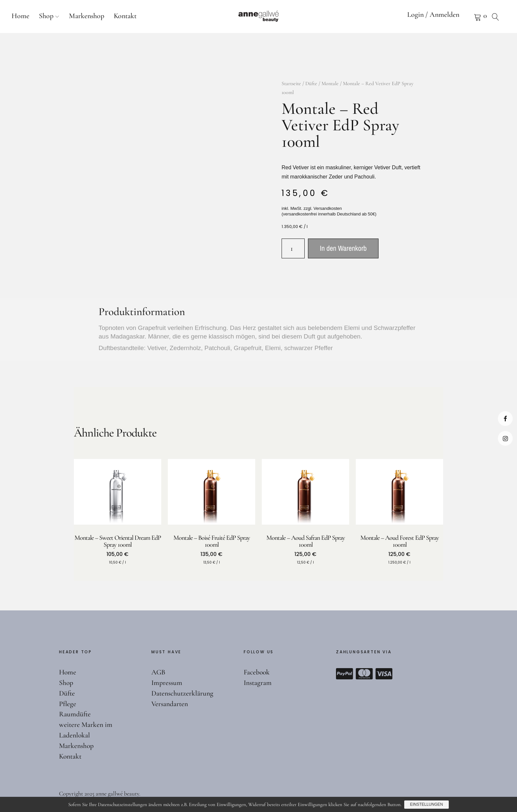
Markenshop (87, 16)
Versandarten (170, 704)
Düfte (311, 83)
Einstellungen (427, 805)
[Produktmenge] (293, 248)
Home (20, 16)
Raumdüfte (75, 714)
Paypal (345, 674)
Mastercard (364, 674)
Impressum (167, 683)
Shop (46, 16)
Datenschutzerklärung (182, 693)
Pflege (68, 704)
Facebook (505, 419)
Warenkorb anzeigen (469, 16)
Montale (330, 83)
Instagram (505, 438)
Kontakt (125, 16)
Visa (384, 674)
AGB (159, 672)
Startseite (291, 83)
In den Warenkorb (343, 248)
